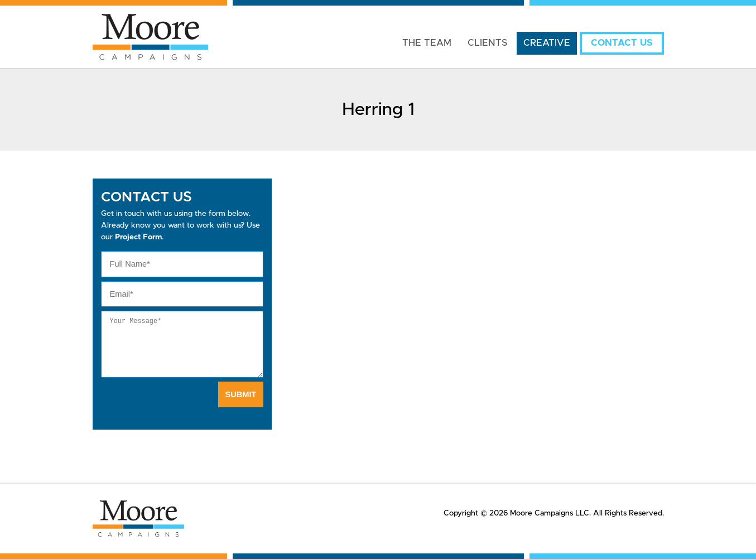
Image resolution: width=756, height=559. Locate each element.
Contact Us (622, 43)
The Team (427, 43)
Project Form (138, 237)
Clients (487, 43)
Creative (547, 43)
